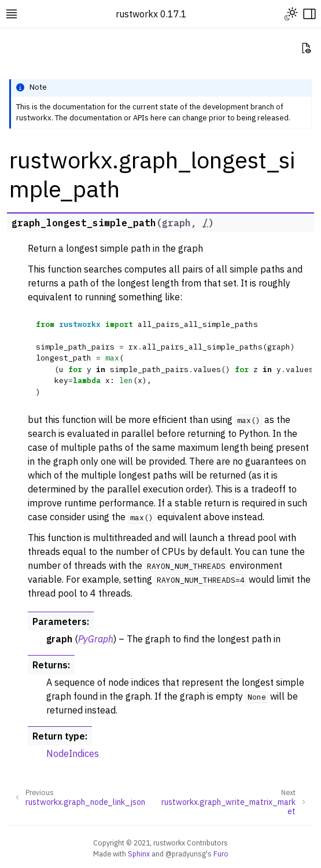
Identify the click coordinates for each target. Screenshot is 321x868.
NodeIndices (73, 753)
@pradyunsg (186, 854)
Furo (221, 854)
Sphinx (139, 854)
